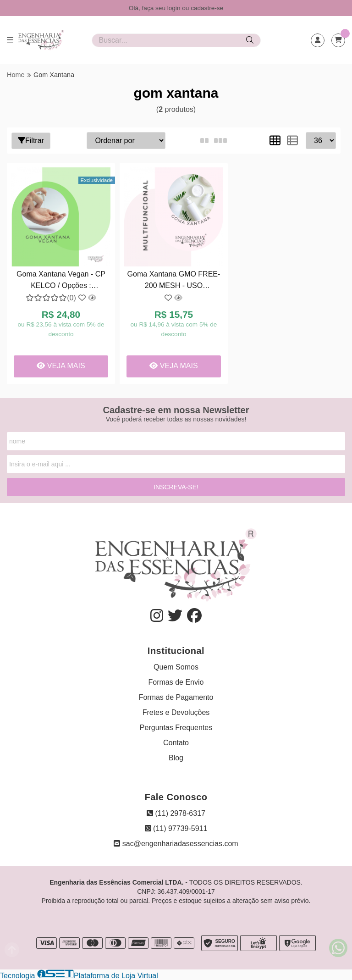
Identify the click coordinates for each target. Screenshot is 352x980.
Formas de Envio (176, 682)
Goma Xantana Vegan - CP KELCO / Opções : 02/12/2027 (61, 281)
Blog (176, 758)
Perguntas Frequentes (176, 728)
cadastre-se (207, 8)
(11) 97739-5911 (176, 828)
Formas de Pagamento (176, 697)
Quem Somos (176, 667)
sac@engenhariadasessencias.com (176, 844)
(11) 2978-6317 (176, 813)
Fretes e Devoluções (176, 712)
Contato (176, 743)
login (175, 8)
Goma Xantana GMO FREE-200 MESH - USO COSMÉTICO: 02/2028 (174, 281)
